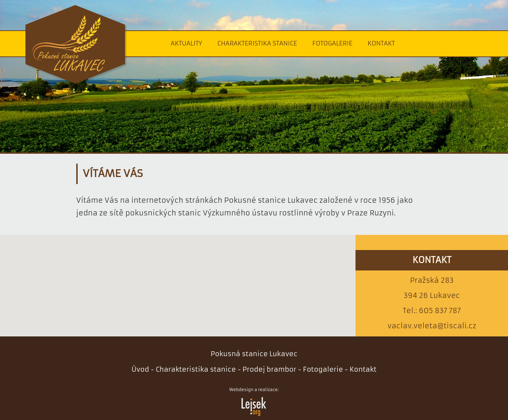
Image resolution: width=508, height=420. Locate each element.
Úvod (140, 369)
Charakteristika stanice (257, 43)
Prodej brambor (270, 369)
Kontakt (381, 43)
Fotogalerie (333, 43)
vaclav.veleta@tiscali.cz (432, 326)
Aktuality (186, 43)
